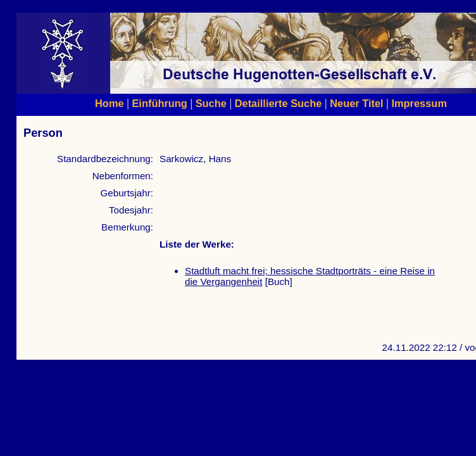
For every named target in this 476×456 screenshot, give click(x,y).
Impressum (419, 103)
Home (110, 103)
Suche (211, 103)
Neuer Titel (357, 103)
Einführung (159, 103)
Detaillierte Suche (279, 103)
